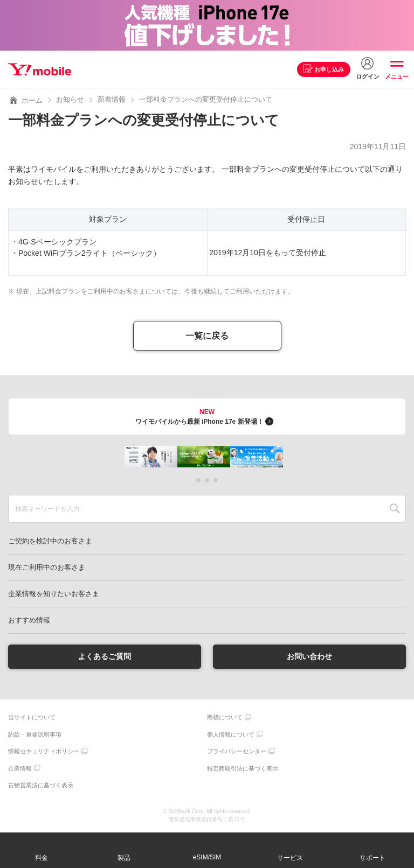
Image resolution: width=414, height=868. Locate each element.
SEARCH (395, 509)
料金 (42, 858)
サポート (372, 858)
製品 (124, 858)
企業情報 (20, 768)
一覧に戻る (207, 336)
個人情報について (231, 734)
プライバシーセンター (237, 752)
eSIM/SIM (207, 857)
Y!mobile (40, 69)
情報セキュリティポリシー (44, 752)
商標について (225, 718)
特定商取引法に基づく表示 (243, 768)
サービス (290, 858)
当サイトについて (32, 718)
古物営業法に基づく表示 (41, 786)
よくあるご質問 (105, 656)
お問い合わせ (309, 656)
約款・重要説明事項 (35, 734)
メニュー (397, 76)
